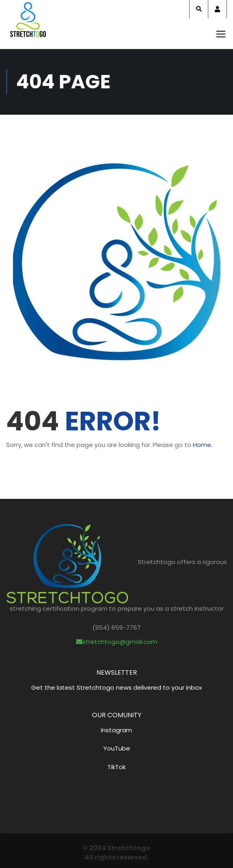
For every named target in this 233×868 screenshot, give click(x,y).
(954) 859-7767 (116, 627)
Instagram (116, 730)
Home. (203, 445)
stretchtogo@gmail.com (117, 642)
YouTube (117, 748)
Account (217, 9)
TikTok (116, 767)
